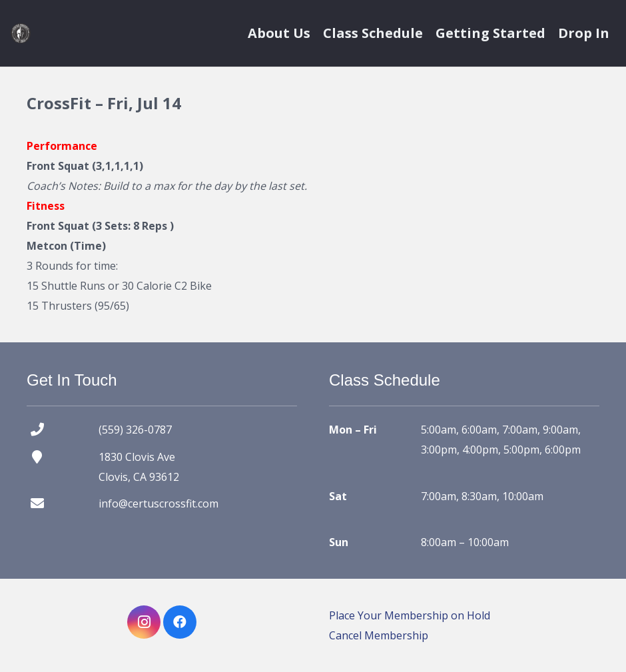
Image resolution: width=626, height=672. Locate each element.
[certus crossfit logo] (21, 33)
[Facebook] (180, 622)
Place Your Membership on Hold (410, 615)
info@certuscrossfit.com (158, 504)
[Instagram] (144, 622)
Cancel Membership (379, 635)
